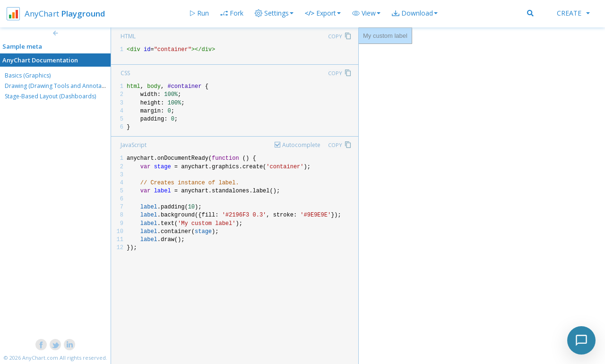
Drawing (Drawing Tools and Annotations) (60, 86)
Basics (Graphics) (28, 75)
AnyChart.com (40, 358)
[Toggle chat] (581, 340)
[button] (366, 13)
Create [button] (573, 13)
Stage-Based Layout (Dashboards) (50, 96)
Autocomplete (301, 145)
